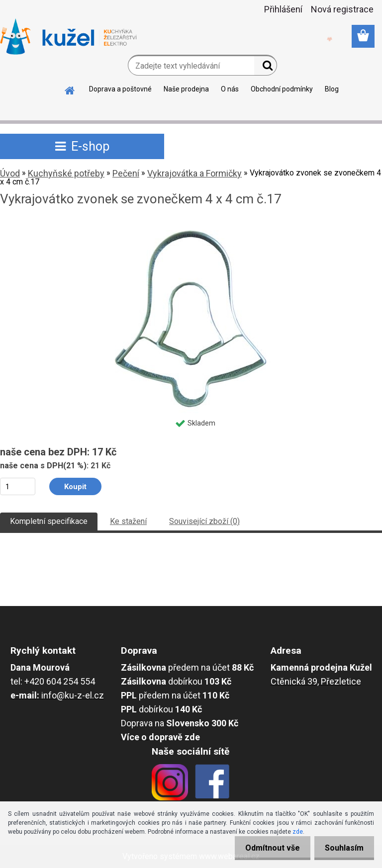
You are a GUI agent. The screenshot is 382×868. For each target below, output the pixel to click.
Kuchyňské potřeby (66, 173)
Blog (332, 89)
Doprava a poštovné (120, 89)
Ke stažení (128, 521)
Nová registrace (342, 9)
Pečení (126, 173)
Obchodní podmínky (282, 89)
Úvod (10, 173)
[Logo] (68, 37)
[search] (265, 68)
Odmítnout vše (267, 848)
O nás (230, 89)
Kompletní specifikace (49, 521)
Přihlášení (283, 9)
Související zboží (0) (204, 521)
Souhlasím (342, 848)
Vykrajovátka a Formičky (194, 173)
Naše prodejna (186, 89)
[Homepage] (70, 89)
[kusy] (18, 486)
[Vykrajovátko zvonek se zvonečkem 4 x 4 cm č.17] (191, 226)
